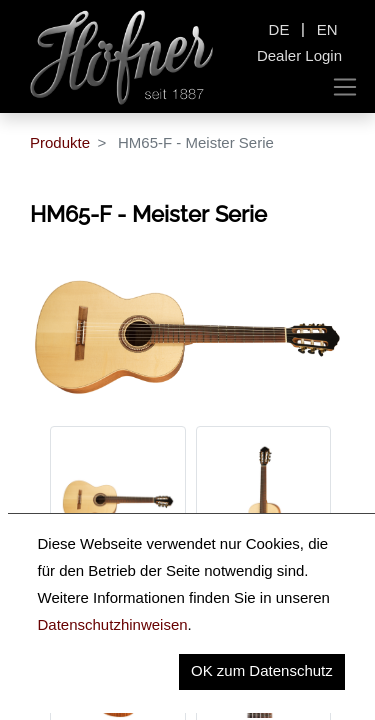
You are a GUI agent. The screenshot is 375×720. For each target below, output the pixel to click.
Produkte (60, 142)
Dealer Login (299, 55)
